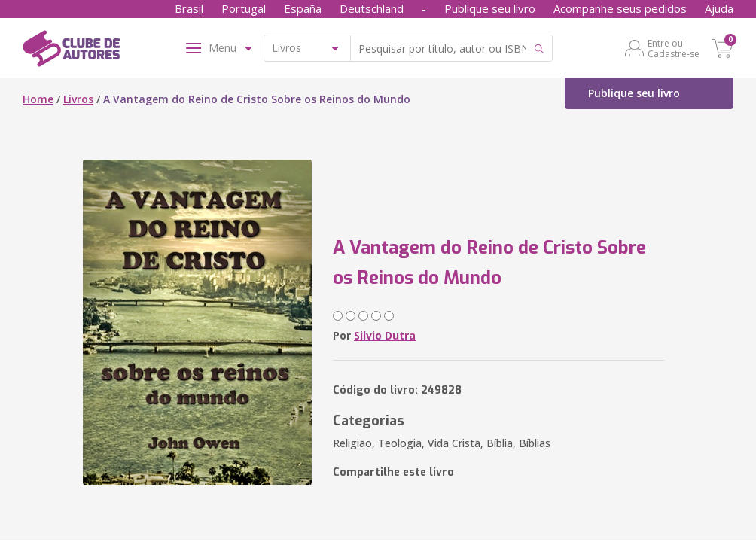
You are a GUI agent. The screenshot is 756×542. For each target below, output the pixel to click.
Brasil (189, 8)
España (303, 8)
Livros (78, 99)
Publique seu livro (490, 8)
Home (38, 99)
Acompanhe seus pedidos (620, 8)
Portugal (244, 8)
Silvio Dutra (385, 335)
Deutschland (372, 8)
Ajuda (719, 8)
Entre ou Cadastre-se (674, 48)
